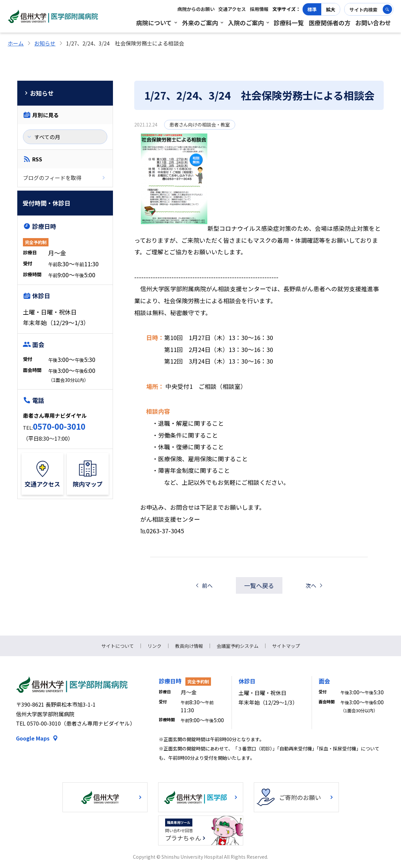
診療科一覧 (289, 23)
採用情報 (259, 9)
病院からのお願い (196, 9)
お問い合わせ (373, 23)
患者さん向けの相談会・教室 (200, 125)
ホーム (16, 43)
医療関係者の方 (330, 23)
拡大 (331, 9)
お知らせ (45, 43)
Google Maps (33, 738)
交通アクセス (232, 9)
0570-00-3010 (59, 426)
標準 (312, 9)
